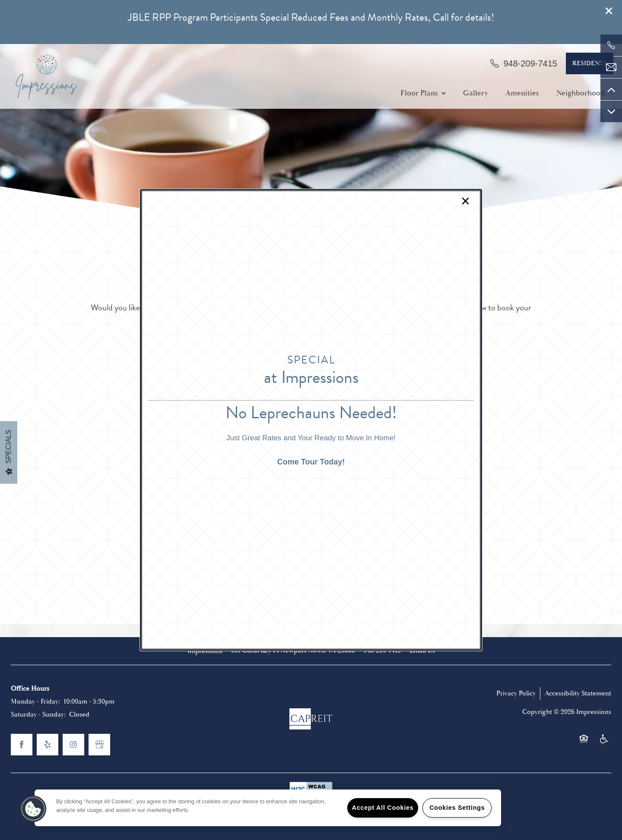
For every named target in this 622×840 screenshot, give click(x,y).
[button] (33, 809)
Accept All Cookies (383, 808)
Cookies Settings (457, 808)
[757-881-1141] (611, 45)
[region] (268, 808)
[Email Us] (611, 67)
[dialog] (311, 420)
